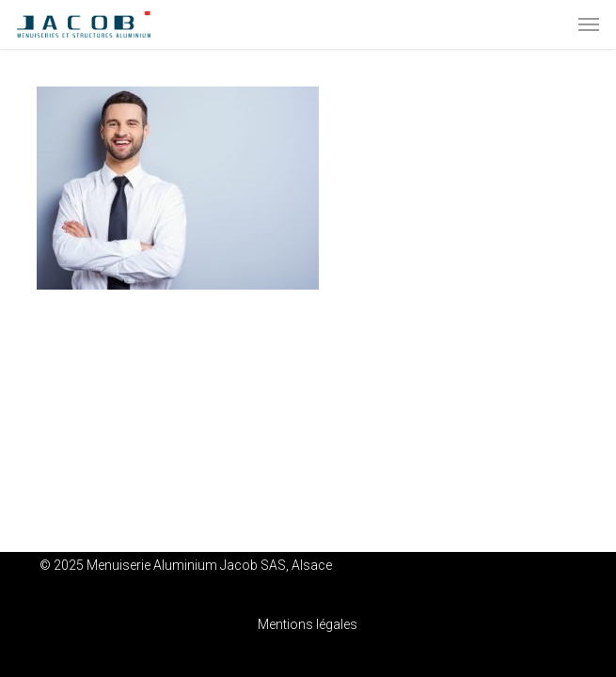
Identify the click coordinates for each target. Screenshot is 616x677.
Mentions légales (308, 624)
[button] (589, 24)
